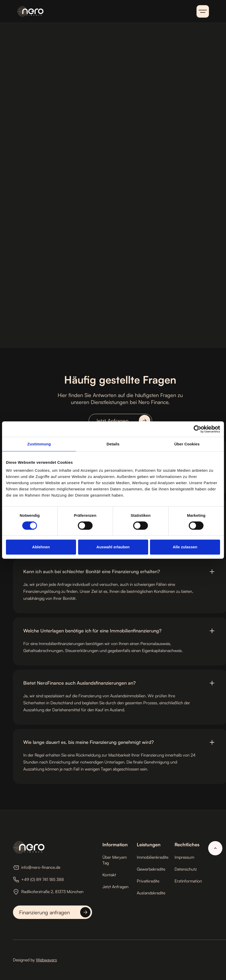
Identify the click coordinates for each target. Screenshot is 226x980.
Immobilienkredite (153, 857)
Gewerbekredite (151, 869)
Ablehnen (41, 547)
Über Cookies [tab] (187, 444)
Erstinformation (188, 881)
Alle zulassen (185, 547)
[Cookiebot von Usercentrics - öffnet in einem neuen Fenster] (197, 429)
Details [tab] (113, 444)
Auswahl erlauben (113, 547)
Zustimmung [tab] (39, 444)
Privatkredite (148, 881)
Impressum (184, 857)
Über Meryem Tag (115, 860)
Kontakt (109, 875)
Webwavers (46, 960)
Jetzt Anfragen (115, 887)
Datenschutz (186, 869)
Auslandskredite (151, 893)
